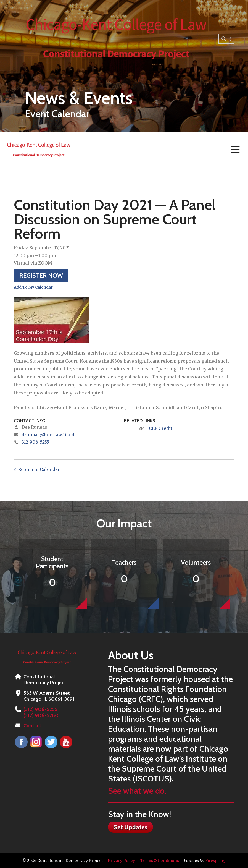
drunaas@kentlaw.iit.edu (49, 435)
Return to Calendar (39, 469)
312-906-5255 (35, 442)
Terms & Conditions (160, 861)
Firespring (216, 861)
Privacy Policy (121, 861)
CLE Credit (161, 428)
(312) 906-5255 (40, 709)
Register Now (41, 275)
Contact (32, 726)
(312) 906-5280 (41, 715)
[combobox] (226, 39)
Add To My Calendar (33, 287)
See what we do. (137, 791)
